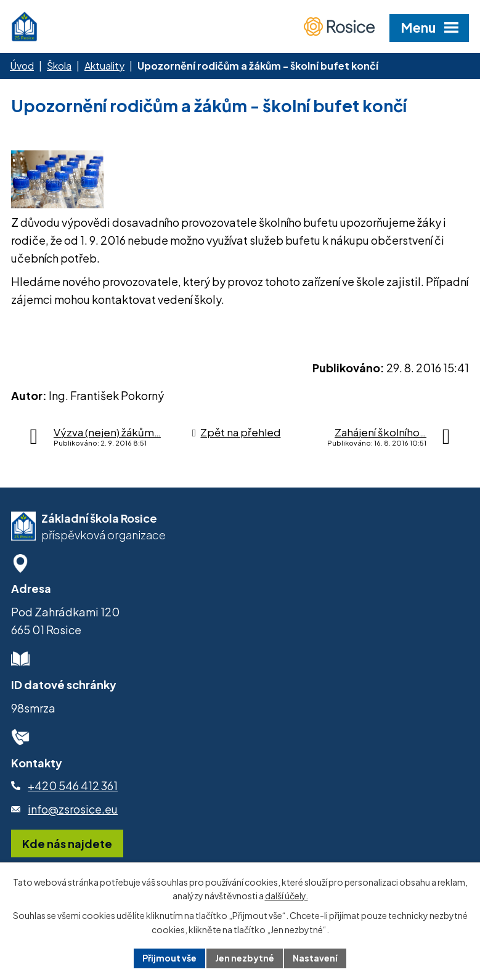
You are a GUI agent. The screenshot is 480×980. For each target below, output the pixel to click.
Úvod (22, 66)
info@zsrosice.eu (73, 809)
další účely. (287, 896)
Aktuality (104, 66)
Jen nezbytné (245, 958)
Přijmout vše (169, 958)
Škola (59, 66)
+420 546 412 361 (73, 786)
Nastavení (315, 958)
